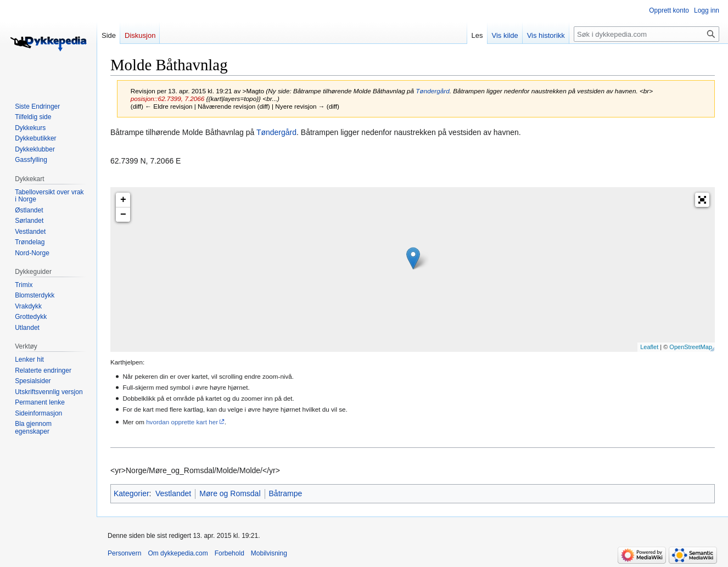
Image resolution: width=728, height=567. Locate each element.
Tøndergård (432, 91)
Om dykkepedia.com (178, 553)
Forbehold (229, 553)
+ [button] (123, 200)
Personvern (124, 553)
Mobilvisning (269, 553)
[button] (702, 200)
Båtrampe (286, 493)
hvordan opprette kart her (182, 422)
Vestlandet (173, 493)
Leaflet (649, 347)
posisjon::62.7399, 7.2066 (168, 99)
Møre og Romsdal (230, 493)
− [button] (123, 215)
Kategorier (131, 493)
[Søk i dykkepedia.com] (646, 34)
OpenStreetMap (691, 347)
